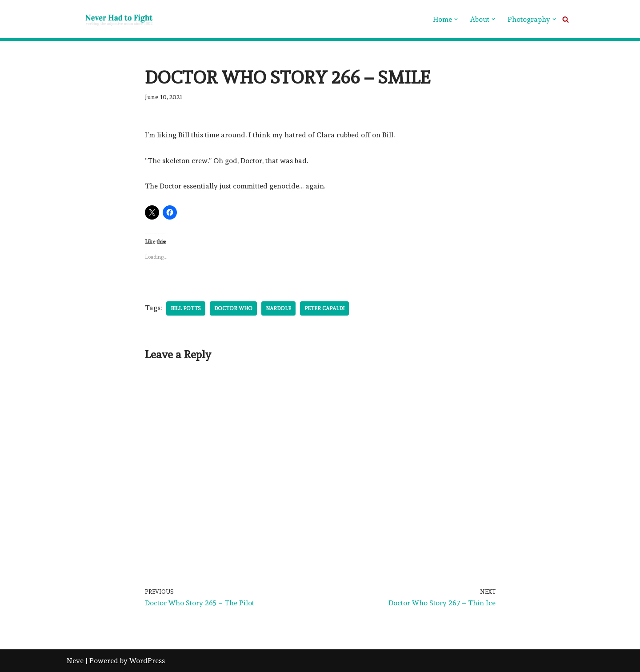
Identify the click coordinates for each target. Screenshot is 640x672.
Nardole (278, 308)
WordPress (147, 661)
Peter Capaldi (324, 308)
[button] (456, 19)
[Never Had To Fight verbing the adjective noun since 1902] (111, 19)
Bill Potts (186, 308)
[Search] (566, 19)
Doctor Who (233, 308)
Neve (75, 661)
